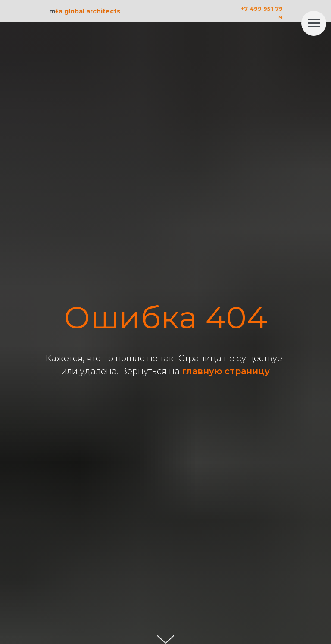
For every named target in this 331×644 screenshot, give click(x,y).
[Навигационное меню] (314, 23)
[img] (294, 11)
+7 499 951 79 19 (262, 13)
